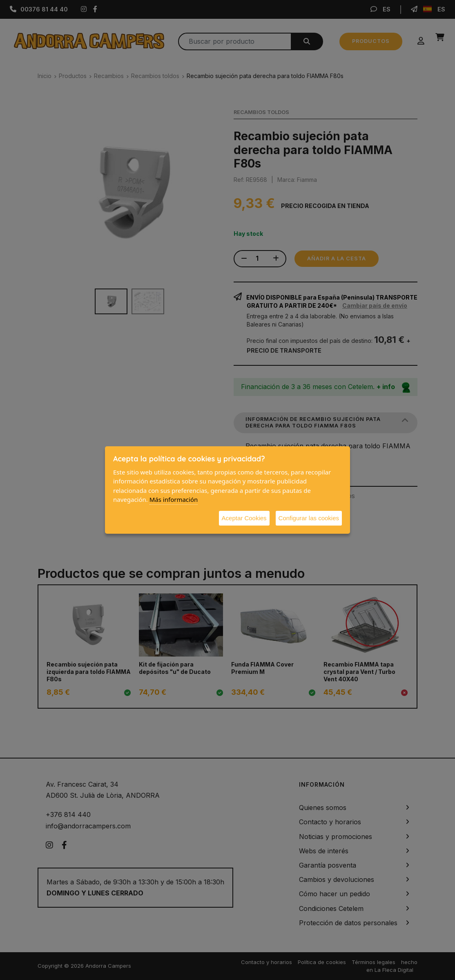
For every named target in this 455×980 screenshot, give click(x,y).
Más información (174, 499)
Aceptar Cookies (244, 518)
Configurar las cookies (309, 518)
